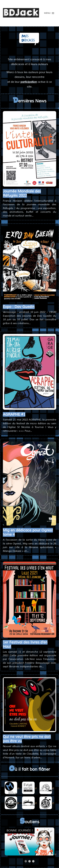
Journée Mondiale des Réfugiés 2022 (22, 193)
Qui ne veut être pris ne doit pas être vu (27, 739)
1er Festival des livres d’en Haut (25, 644)
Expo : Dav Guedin (19, 307)
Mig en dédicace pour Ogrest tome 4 (28, 532)
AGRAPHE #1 (14, 414)
